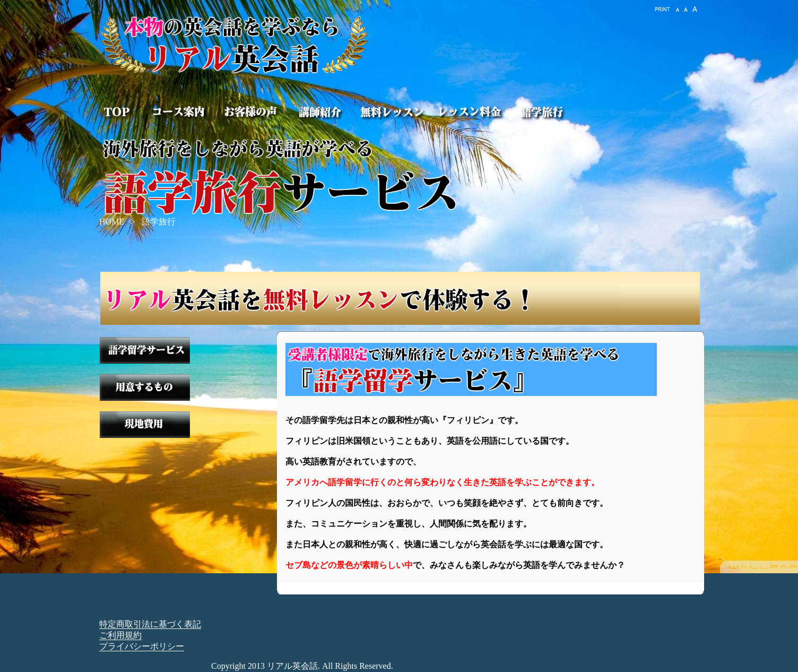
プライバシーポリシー (142, 646)
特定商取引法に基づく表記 (150, 624)
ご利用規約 (120, 635)
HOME (112, 222)
